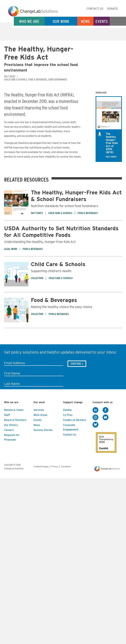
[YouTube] (106, 417)
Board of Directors (15, 420)
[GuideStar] (106, 442)
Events (102, 21)
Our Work (61, 21)
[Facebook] (106, 410)
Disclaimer (66, 467)
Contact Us (95, 9)
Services (39, 410)
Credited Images (41, 467)
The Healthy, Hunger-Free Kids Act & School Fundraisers (76, 196)
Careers (9, 430)
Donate (113, 9)
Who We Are (29, 21)
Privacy (55, 467)
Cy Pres (68, 415)
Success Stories (43, 430)
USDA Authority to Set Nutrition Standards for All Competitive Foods (61, 232)
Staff (7, 415)
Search (118, 21)
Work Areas (40, 415)
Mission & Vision (14, 410)
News (85, 21)
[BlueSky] (95, 425)
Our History (11, 425)
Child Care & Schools (58, 264)
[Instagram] (95, 417)
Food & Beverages (54, 300)
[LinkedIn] (95, 410)
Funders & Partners (75, 420)
